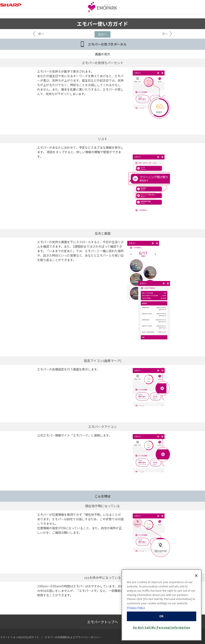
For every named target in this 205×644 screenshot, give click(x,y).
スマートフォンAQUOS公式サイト (20, 637)
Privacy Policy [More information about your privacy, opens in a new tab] (136, 617)
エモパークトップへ (102, 622)
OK (162, 626)
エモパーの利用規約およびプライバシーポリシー (73, 637)
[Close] (196, 586)
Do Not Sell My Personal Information (162, 637)
